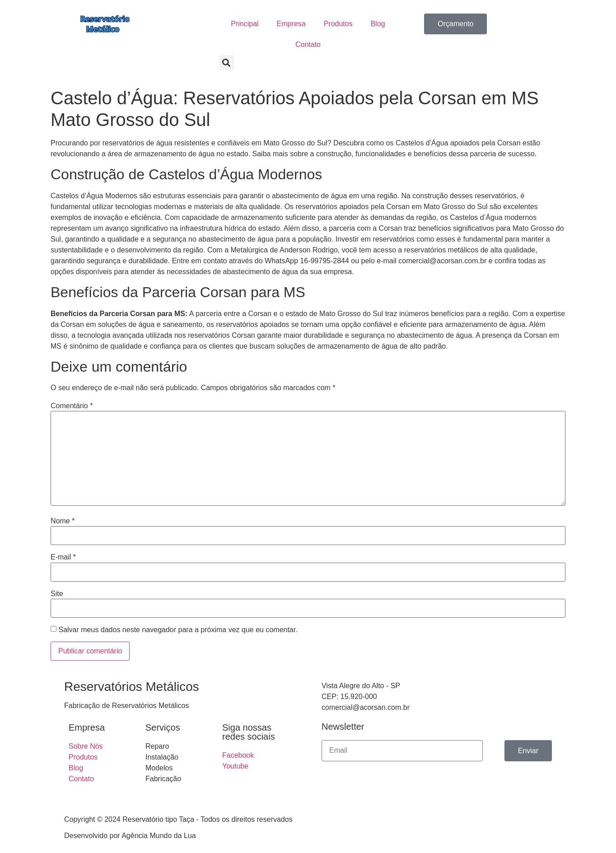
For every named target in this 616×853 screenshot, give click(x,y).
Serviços (163, 727)
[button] (226, 63)
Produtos (338, 24)
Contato (308, 44)
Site (57, 594)
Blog (378, 24)
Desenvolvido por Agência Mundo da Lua (130, 836)
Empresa (291, 24)
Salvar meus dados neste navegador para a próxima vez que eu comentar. (178, 630)
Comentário (72, 406)
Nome (63, 521)
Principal (245, 24)
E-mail (63, 557)
